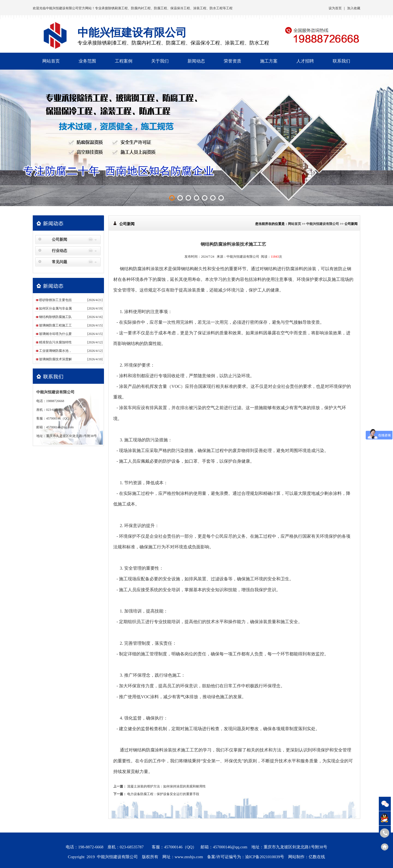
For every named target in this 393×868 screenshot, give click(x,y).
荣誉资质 (233, 61)
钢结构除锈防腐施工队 (55, 317)
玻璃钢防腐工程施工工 (55, 325)
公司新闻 (59, 240)
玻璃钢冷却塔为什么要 (55, 334)
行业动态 (59, 251)
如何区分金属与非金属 (55, 308)
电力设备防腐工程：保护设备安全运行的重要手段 (163, 794)
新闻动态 (196, 61)
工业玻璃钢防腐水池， (55, 351)
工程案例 (124, 61)
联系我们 (341, 61)
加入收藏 (354, 8)
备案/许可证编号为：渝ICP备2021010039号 (246, 857)
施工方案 (269, 61)
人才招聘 (305, 61)
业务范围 (87, 61)
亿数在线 (317, 857)
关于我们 (160, 61)
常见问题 (59, 262)
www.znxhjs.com (189, 857)
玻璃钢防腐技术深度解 (55, 359)
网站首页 (51, 61)
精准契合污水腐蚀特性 (55, 342)
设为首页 (335, 8)
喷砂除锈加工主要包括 (55, 300)
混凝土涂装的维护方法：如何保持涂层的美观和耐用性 (166, 786)
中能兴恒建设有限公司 (62, 8)
